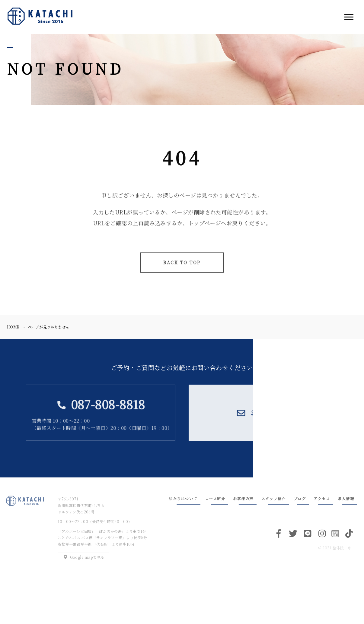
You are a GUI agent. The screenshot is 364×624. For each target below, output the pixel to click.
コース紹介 (215, 498)
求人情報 (346, 498)
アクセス (322, 498)
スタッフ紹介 (274, 498)
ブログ (300, 498)
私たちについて (183, 498)
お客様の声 (243, 498)
